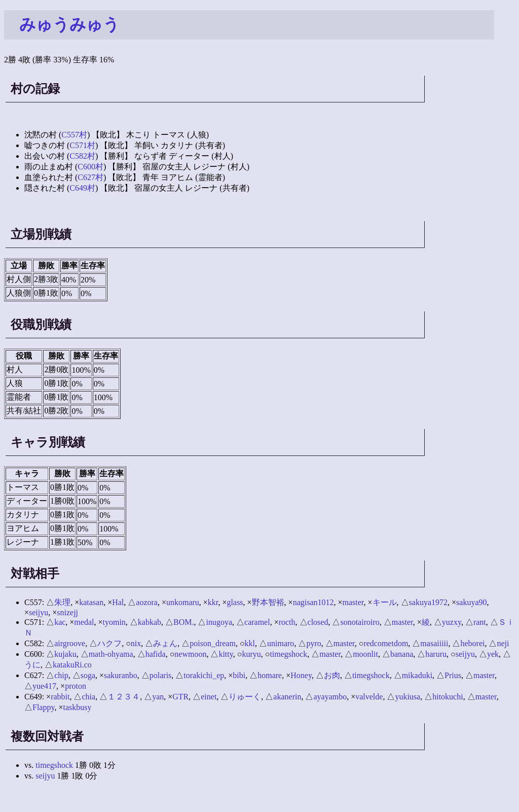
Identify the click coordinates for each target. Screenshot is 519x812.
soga (88, 675)
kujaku (65, 654)
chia (88, 697)
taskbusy (77, 707)
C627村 (90, 177)
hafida (156, 654)
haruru (436, 654)
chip (61, 675)
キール (385, 602)
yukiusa (407, 697)
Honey (301, 675)
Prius (453, 675)
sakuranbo (121, 675)
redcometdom (386, 643)
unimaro (281, 643)
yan (158, 697)
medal (84, 622)
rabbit (60, 697)
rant (480, 622)
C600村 (90, 167)
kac (60, 622)
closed (318, 622)
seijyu (39, 612)
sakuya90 (471, 602)
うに (32, 665)
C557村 (74, 135)
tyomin (114, 622)
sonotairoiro (360, 622)
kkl (250, 643)
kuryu (251, 654)
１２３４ (124, 697)
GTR (180, 697)
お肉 (332, 675)
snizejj (67, 612)
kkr (213, 602)
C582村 (82, 156)
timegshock (288, 654)
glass (235, 602)
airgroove (70, 643)
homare (270, 675)
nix (136, 643)
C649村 (82, 188)
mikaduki (417, 675)
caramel (257, 622)
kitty (226, 654)
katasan (91, 602)
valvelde (369, 697)
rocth (287, 622)
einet (209, 697)
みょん (165, 643)
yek (493, 654)
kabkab (150, 622)
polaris (161, 675)
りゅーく (245, 697)
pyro (313, 643)
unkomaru (183, 602)
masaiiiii (434, 643)
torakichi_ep (204, 675)
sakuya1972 (428, 602)
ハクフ (109, 643)
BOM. (183, 622)
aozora (147, 602)
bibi (239, 675)
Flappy (43, 707)
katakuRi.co (72, 665)
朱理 (62, 602)
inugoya (219, 622)
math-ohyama (111, 654)
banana (402, 654)
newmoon (190, 654)
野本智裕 (268, 602)
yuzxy (452, 622)
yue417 (44, 686)
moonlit (365, 654)
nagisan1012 (313, 602)
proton (76, 686)
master (353, 602)
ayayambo (330, 697)
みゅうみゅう (69, 24)
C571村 (82, 145)
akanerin (287, 697)
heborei (472, 643)
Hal (118, 602)
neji (503, 643)
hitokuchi (448, 697)
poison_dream (213, 643)
